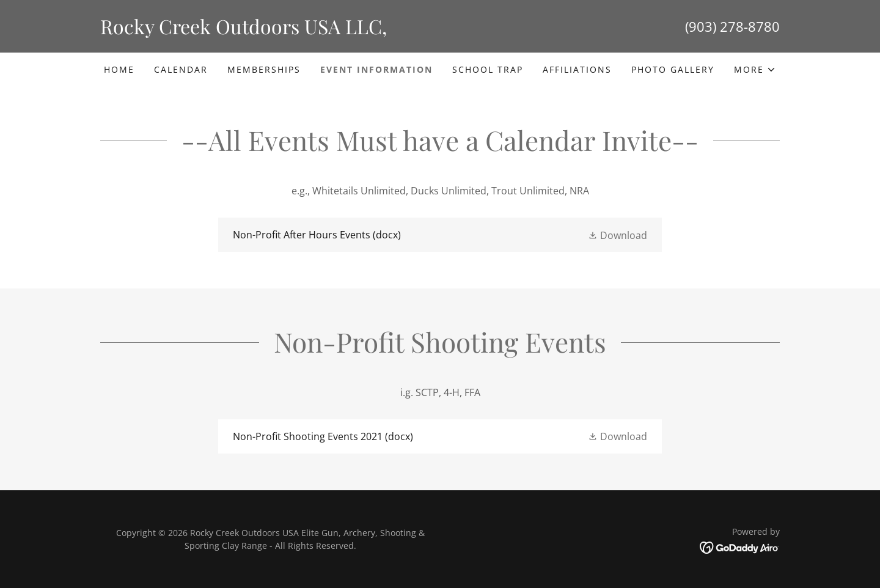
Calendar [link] (181, 69)
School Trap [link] (488, 69)
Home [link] (119, 69)
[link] (270, 31)
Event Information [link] (376, 69)
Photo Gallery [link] (673, 69)
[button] (755, 70)
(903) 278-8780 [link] (732, 26)
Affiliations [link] (577, 69)
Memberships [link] (264, 69)
